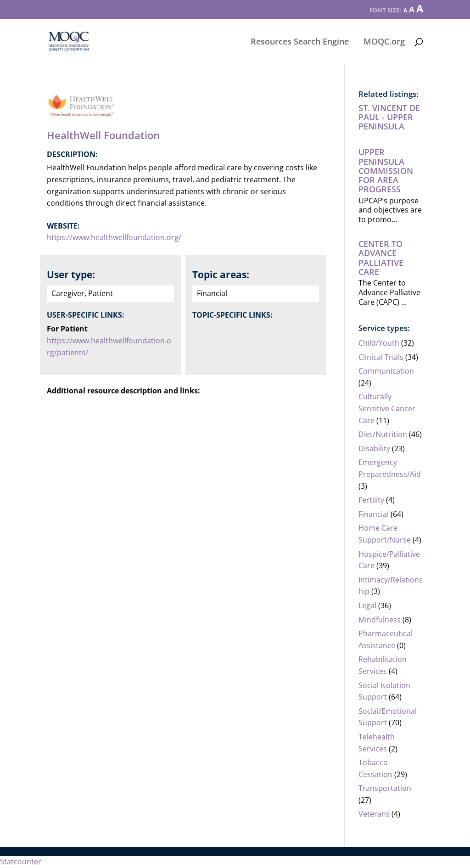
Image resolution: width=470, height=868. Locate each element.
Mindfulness (380, 620)
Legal (367, 605)
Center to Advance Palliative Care (381, 258)
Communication (386, 371)
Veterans (374, 814)
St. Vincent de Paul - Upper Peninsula (389, 117)
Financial (374, 514)
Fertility (371, 500)
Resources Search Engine (300, 42)
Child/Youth (379, 343)
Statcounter (21, 862)
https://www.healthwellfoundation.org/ (114, 237)
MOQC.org (384, 42)
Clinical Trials (381, 357)
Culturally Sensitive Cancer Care (387, 408)
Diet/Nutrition (383, 434)
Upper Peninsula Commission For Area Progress (386, 171)
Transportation (385, 788)
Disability (374, 448)
